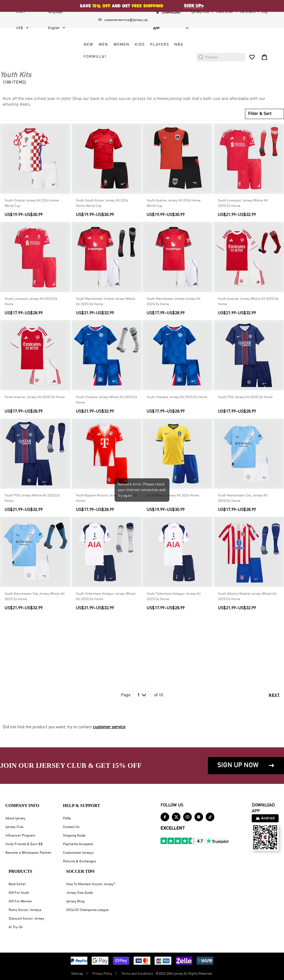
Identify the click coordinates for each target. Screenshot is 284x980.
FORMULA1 (95, 57)
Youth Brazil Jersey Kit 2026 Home (173, 496)
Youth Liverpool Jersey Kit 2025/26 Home (31, 302)
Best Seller (17, 884)
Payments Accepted (78, 844)
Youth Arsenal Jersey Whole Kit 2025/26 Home (248, 302)
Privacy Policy (102, 974)
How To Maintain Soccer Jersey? (91, 884)
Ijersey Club (200, 12)
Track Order (225, 12)
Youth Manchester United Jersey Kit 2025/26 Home (173, 302)
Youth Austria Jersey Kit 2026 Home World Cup (174, 203)
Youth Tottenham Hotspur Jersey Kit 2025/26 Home (174, 597)
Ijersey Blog (75, 901)
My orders (248, 12)
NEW (88, 45)
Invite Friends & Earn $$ (24, 844)
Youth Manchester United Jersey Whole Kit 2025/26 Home (106, 302)
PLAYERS (159, 45)
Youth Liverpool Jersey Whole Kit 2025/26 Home (243, 203)
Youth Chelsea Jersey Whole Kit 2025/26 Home (106, 400)
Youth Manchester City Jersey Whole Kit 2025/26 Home (35, 597)
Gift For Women (20, 901)
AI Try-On (16, 927)
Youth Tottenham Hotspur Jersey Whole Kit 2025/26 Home (106, 597)
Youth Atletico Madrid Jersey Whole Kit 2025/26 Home (247, 597)
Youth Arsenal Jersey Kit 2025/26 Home (35, 397)
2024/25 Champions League (87, 910)
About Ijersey (15, 818)
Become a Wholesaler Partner (28, 853)
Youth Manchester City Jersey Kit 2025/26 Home (243, 498)
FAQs (67, 818)
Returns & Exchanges (79, 861)
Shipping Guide (74, 836)
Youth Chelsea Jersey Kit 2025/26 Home (177, 397)
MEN (103, 45)
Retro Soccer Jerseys (25, 910)
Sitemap (77, 974)
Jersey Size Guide (80, 893)
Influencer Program (20, 836)
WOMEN (121, 45)
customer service (109, 727)
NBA (179, 45)
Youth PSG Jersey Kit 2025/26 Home (245, 397)
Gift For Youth (19, 893)
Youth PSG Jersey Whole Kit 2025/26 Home (32, 498)
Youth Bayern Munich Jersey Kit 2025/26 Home (106, 498)
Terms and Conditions (137, 974)
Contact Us (71, 827)
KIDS (140, 45)
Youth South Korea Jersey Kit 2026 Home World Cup (102, 203)
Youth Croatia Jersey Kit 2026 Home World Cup (32, 203)
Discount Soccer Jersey (26, 919)
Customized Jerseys (78, 853)
